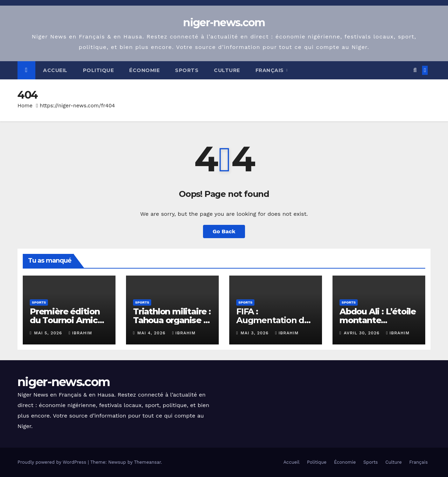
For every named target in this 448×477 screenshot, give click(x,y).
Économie (144, 70)
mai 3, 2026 (255, 333)
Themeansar (148, 462)
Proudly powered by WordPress (53, 462)
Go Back (224, 231)
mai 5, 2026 (49, 333)
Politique (99, 70)
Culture (227, 70)
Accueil (55, 70)
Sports (187, 70)
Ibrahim (80, 333)
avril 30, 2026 (362, 333)
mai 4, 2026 (152, 333)
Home (25, 106)
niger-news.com (224, 23)
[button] (415, 70)
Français (271, 70)
